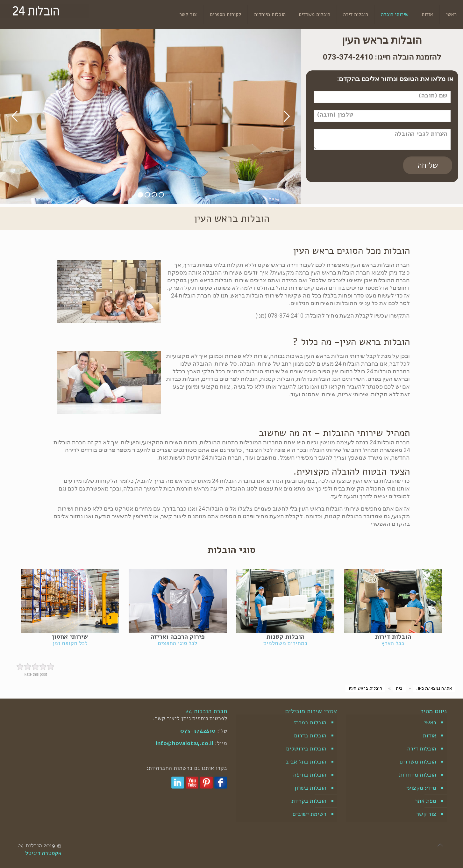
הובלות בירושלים (306, 749)
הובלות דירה (422, 749)
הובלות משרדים (418, 762)
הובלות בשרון (310, 788)
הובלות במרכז (310, 722)
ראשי (430, 722)
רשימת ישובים (310, 814)
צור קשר (426, 814)
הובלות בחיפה (310, 775)
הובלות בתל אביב (306, 762)
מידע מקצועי (421, 788)
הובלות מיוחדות (418, 775)
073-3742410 (198, 731)
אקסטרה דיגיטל (43, 853)
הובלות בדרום (310, 735)
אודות (430, 735)
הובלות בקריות (309, 801)
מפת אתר (426, 801)
